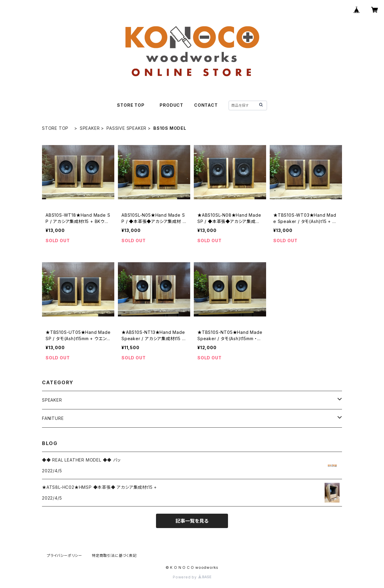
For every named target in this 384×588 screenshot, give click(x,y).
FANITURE (53, 418)
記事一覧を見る (192, 521)
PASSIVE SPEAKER (126, 128)
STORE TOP (133, 105)
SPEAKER (90, 128)
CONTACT (206, 105)
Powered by (192, 577)
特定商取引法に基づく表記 (114, 555)
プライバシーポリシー (64, 555)
